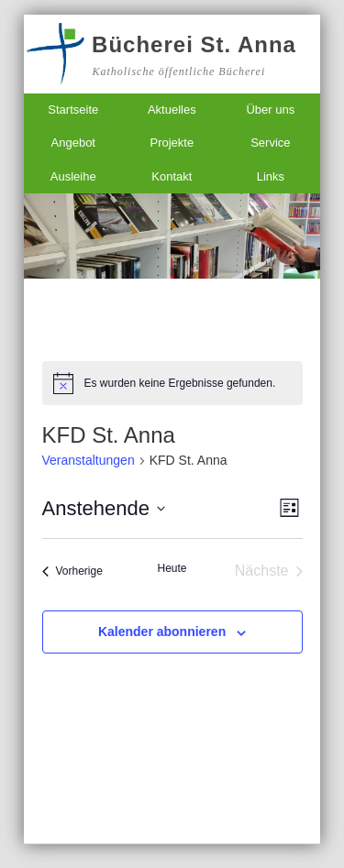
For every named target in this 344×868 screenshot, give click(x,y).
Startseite (73, 110)
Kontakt (172, 176)
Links (271, 176)
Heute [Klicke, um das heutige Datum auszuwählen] (172, 568)
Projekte (172, 143)
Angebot (73, 143)
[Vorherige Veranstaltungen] (72, 571)
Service (270, 143)
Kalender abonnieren (162, 632)
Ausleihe (73, 176)
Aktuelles (172, 110)
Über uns (270, 110)
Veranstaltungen (89, 460)
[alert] (172, 383)
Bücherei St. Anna (194, 44)
